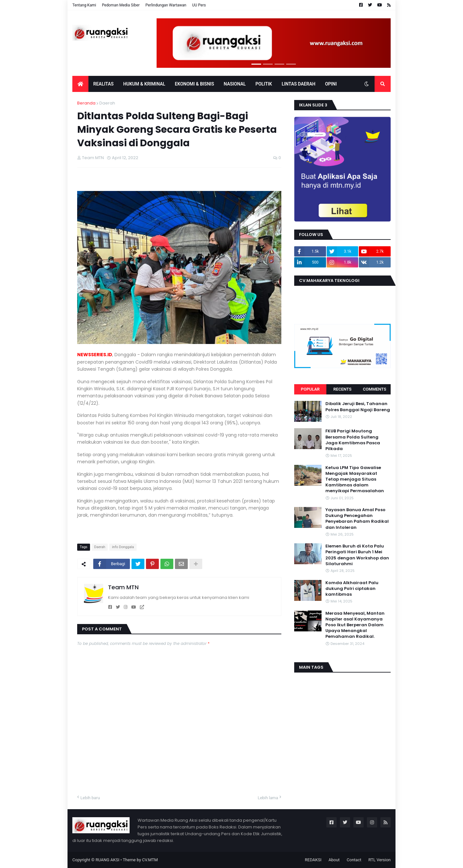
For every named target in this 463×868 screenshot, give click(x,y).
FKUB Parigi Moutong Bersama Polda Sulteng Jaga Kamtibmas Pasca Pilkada (353, 440)
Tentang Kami (84, 5)
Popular (310, 389)
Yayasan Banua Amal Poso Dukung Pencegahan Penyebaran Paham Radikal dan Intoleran (357, 519)
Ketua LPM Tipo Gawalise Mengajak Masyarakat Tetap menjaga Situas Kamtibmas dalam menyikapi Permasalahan (355, 479)
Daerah (107, 103)
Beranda (86, 103)
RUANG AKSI (107, 860)
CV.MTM (150, 860)
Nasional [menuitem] (235, 84)
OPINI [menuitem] (331, 84)
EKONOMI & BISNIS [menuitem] (195, 84)
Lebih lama (268, 798)
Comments (375, 389)
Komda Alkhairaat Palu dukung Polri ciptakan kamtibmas (352, 589)
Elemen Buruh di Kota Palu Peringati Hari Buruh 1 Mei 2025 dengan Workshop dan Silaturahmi (357, 555)
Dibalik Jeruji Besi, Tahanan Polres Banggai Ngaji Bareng (358, 407)
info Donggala (123, 547)
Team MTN (123, 587)
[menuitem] (80, 84)
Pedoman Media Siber (121, 5)
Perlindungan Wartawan (166, 5)
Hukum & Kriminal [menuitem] (144, 84)
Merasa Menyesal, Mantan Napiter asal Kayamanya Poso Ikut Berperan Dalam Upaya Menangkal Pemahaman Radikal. (355, 625)
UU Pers (199, 5)
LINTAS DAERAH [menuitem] (299, 84)
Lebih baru (90, 798)
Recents (342, 389)
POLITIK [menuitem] (264, 84)
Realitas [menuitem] (103, 84)
